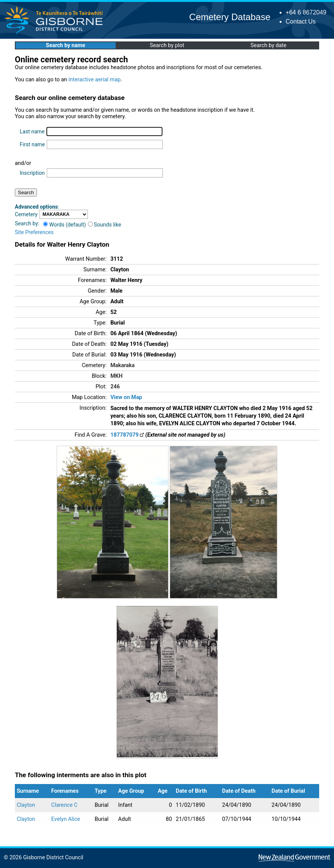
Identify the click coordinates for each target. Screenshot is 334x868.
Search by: (27, 223)
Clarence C (64, 805)
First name (32, 144)
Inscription (32, 173)
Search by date (268, 45)
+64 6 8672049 (306, 12)
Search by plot (167, 45)
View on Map (126, 397)
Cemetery (26, 214)
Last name (32, 131)
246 (115, 387)
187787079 (127, 435)
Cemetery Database (230, 17)
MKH (116, 376)
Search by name (66, 45)
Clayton (26, 805)
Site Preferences (34, 232)
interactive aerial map (95, 80)
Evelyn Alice (66, 819)
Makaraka (122, 365)
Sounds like (105, 225)
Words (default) (64, 225)
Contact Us (301, 21)
